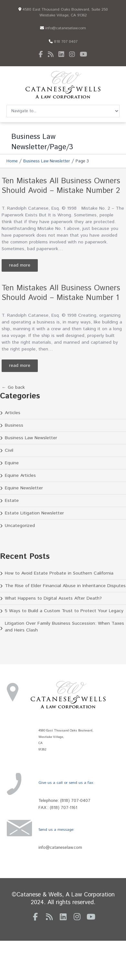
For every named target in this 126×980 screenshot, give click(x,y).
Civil (9, 450)
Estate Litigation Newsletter (34, 513)
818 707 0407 (63, 42)
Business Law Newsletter (47, 161)
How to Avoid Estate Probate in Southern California (59, 573)
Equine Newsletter (24, 488)
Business (14, 425)
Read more (20, 265)
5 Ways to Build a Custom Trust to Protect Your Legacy (64, 611)
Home (12, 161)
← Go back (13, 387)
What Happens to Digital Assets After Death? (53, 598)
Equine (12, 463)
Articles (13, 413)
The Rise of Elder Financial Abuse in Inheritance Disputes (65, 586)
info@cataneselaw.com (63, 28)
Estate (12, 501)
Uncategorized (20, 526)
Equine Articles (20, 476)
